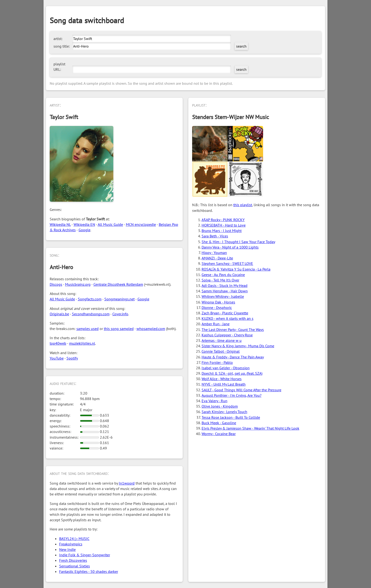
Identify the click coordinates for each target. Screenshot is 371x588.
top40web (58, 343)
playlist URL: (59, 67)
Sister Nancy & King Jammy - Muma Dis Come (238, 346)
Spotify (72, 358)
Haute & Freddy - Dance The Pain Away (233, 357)
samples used (88, 329)
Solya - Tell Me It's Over (220, 280)
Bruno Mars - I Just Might (222, 231)
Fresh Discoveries (73, 560)
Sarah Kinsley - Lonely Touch (224, 412)
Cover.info (120, 314)
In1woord (127, 483)
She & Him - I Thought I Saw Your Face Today (238, 242)
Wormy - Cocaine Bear (219, 434)
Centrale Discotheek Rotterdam (118, 284)
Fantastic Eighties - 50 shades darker (89, 571)
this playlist (243, 205)
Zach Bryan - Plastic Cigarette (225, 313)
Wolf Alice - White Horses (222, 379)
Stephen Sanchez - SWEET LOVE (227, 263)
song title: (62, 46)
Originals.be (59, 314)
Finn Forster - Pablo (217, 362)
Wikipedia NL (60, 224)
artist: (58, 39)
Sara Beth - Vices (215, 236)
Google (84, 230)
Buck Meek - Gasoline (219, 423)
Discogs (56, 284)
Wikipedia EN (84, 224)
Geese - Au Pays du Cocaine (223, 275)
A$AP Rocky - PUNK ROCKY (223, 220)
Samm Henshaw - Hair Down (225, 291)
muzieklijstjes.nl (82, 343)
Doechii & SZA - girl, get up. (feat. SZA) (232, 373)
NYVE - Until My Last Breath (224, 384)
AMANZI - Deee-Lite (217, 258)
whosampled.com (151, 329)
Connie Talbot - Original (221, 351)
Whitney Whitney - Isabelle (223, 296)
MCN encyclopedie (141, 224)
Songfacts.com (90, 299)
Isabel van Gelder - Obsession (226, 368)
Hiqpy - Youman (214, 253)
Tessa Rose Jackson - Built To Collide (231, 417)
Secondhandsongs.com (91, 314)
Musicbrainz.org (78, 284)
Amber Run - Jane (216, 324)
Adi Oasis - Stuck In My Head (225, 285)
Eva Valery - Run (214, 401)
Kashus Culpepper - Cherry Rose (227, 335)
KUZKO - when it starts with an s (227, 318)
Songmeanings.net (119, 299)
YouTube (57, 358)
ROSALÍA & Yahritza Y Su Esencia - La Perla (236, 269)
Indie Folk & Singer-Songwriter (85, 555)
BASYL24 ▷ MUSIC (74, 539)
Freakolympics (71, 544)
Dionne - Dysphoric (217, 307)
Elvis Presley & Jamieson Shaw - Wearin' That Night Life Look (250, 428)
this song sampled (119, 329)
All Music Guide (110, 224)
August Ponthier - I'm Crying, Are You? (232, 395)
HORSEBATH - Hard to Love (224, 225)
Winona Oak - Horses (218, 302)
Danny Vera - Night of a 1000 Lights (230, 247)
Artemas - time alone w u (222, 340)
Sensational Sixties (75, 566)
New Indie (67, 549)
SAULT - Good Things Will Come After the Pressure (241, 390)
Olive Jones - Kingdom (220, 406)
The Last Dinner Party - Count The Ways (233, 330)
